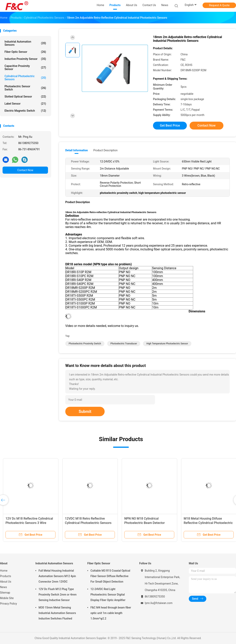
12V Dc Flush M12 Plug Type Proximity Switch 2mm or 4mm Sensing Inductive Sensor (58, 595)
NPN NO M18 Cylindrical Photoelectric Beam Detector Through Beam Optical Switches (147, 523)
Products (6, 576)
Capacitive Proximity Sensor (25, 68)
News (3, 587)
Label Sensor (25, 104)
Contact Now (25, 170)
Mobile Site (7, 598)
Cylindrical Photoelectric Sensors (25, 78)
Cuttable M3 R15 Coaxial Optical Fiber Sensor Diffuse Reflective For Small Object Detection (110, 576)
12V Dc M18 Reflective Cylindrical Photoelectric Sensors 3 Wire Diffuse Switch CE (29, 523)
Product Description (105, 150)
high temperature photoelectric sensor (167, 344)
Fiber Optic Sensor (25, 52)
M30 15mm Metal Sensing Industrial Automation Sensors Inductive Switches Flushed (57, 613)
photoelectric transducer (124, 344)
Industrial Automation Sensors (25, 43)
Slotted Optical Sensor (25, 97)
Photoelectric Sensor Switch (25, 88)
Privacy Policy (8, 604)
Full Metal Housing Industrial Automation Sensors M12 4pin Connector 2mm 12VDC (57, 576)
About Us (6, 582)
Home (4, 571)
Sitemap (5, 593)
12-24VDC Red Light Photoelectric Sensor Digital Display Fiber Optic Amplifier (108, 595)
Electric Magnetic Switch (25, 111)
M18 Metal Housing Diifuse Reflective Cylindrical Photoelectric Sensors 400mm (208, 523)
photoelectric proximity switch (85, 344)
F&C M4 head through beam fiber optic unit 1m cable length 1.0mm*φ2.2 (111, 613)
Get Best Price (170, 125)
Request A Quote (219, 5)
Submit (85, 411)
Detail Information (77, 150)
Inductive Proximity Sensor (25, 59)
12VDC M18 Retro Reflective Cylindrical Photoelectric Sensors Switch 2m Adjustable (88, 523)
